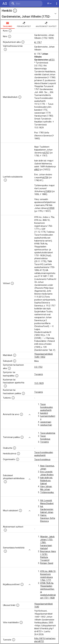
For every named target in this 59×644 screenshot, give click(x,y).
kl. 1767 (38, 42)
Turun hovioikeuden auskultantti (47, 407)
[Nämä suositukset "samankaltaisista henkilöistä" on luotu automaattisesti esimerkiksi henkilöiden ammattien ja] (5, 551)
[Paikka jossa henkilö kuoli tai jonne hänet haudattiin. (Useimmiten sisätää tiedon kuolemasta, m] (23, 393)
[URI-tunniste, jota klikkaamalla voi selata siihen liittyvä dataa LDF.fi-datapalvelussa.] (14, 640)
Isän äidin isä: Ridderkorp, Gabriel (47, 481)
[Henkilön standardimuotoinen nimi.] (10, 36)
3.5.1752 (38, 367)
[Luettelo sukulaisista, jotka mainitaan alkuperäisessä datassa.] (5, 180)
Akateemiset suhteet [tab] (46, 24)
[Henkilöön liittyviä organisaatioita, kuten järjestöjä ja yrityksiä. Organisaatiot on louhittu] (18, 459)
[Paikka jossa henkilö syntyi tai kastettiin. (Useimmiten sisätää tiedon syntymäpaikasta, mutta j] (17, 376)
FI (50, 4)
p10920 (51, 208)
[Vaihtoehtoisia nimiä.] (5, 49)
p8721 (52, 60)
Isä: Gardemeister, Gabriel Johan (47, 509)
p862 (37, 169)
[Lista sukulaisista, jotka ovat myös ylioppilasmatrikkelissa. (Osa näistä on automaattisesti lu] (5, 482)
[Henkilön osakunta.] (14, 448)
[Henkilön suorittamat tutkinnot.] (13, 398)
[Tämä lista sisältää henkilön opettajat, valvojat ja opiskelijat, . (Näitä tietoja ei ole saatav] (5, 530)
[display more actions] (57, 4)
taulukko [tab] (8, 24)
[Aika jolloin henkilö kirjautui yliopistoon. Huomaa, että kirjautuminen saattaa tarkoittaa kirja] (23, 42)
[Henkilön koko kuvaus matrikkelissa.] (20, 97)
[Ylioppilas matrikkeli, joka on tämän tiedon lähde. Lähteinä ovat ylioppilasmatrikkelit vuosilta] (15, 355)
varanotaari (46, 422)
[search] (26, 4)
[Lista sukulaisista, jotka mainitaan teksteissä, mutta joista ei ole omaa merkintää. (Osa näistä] (20, 511)
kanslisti (44, 413)
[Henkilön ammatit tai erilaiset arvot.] (21, 414)
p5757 (46, 153)
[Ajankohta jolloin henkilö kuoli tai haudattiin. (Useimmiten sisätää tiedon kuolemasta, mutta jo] (5, 386)
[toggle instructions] (15, 11)
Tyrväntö (39, 374)
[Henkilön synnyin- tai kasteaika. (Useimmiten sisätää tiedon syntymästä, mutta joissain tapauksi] (9, 368)
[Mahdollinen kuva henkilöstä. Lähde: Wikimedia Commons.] (10, 31)
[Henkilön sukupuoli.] (15, 361)
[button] (29, 14)
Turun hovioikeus (42, 459)
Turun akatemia (48, 433)
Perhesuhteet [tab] (24, 24)
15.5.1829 (39, 383)
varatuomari (46, 425)
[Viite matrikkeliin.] (21, 622)
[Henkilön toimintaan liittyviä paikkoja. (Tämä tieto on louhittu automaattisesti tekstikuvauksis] (22, 437)
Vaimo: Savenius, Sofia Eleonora (48, 518)
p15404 (48, 191)
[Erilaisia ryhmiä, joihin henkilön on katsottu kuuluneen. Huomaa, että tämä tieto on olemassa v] (18, 454)
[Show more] (30, 415)
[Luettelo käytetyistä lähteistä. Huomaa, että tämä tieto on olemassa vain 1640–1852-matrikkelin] (12, 283)
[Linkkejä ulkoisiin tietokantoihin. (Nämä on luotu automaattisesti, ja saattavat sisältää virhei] (18, 605)
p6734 (45, 177)
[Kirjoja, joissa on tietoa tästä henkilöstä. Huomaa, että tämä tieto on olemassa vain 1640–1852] (22, 584)
